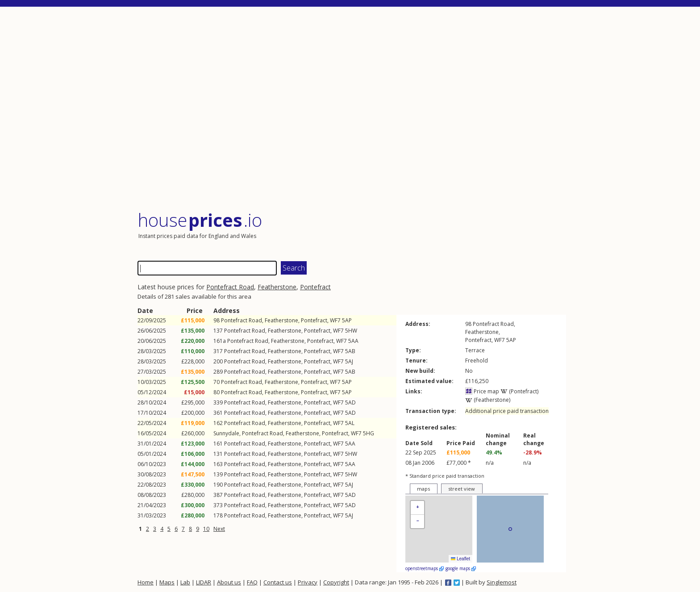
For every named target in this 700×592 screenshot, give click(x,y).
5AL (350, 423)
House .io (200, 220)
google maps (461, 568)
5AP (347, 320)
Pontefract (315, 287)
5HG (369, 433)
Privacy (308, 582)
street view (462, 489)
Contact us (278, 582)
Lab (185, 582)
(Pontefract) (519, 391)
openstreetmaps (425, 568)
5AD (350, 402)
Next (219, 529)
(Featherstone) (488, 400)
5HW (351, 331)
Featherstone (277, 287)
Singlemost (502, 582)
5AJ (349, 361)
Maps (167, 582)
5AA (353, 341)
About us (229, 582)
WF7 (335, 320)
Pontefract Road (230, 287)
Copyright (336, 582)
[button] (417, 508)
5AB (350, 351)
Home (146, 582)
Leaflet (460, 559)
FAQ (252, 582)
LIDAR (204, 582)
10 (206, 529)
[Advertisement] (352, 109)
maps (423, 489)
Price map (482, 391)
